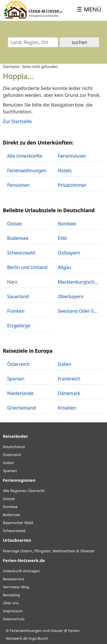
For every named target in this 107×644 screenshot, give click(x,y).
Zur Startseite (17, 121)
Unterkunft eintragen (21, 571)
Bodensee (12, 515)
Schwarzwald (14, 531)
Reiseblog (11, 595)
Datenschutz (14, 619)
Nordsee (10, 507)
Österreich (12, 455)
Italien (8, 463)
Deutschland (14, 447)
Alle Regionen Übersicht (24, 491)
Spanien (10, 471)
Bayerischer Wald (18, 523)
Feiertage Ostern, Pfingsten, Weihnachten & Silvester (49, 551)
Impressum (13, 611)
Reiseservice (14, 579)
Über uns (11, 603)
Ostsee (9, 499)
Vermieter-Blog (16, 587)
